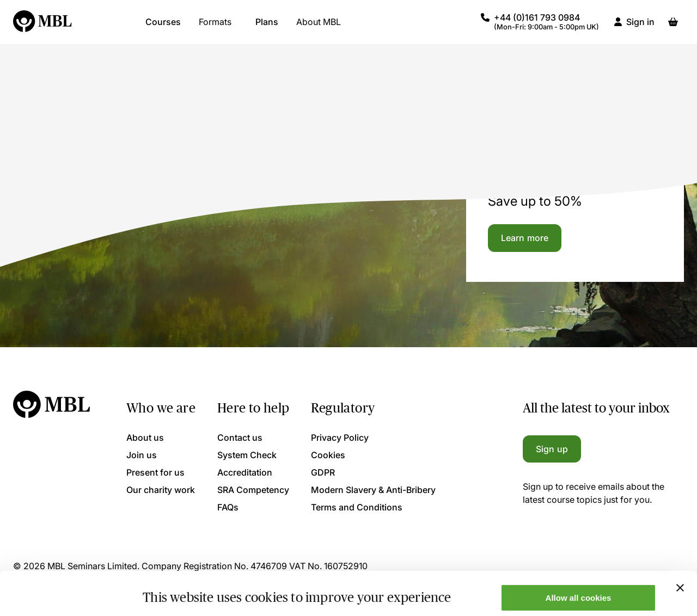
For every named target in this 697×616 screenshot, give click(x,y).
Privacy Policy (340, 438)
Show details (168, 590)
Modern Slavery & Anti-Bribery (373, 490)
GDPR (323, 472)
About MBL (319, 27)
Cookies (328, 455)
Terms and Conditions (357, 507)
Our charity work (161, 490)
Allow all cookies (579, 557)
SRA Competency (253, 490)
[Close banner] (680, 547)
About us (145, 438)
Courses (163, 27)
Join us (142, 455)
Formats (215, 27)
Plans (267, 27)
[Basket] (673, 27)
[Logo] (43, 27)
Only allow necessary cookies (579, 589)
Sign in (640, 27)
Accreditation (245, 472)
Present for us (155, 472)
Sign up (552, 449)
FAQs (228, 507)
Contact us (240, 438)
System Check (247, 455)
